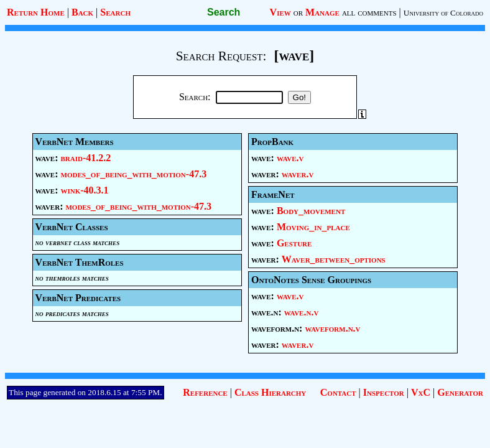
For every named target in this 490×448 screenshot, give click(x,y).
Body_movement (311, 211)
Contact (338, 392)
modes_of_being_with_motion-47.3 (134, 174)
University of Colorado (443, 13)
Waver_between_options (334, 259)
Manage (322, 12)
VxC (421, 392)
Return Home (36, 12)
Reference (205, 392)
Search (115, 12)
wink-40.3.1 (85, 190)
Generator (460, 392)
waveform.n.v (332, 328)
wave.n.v (301, 312)
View (280, 12)
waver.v (298, 174)
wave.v (290, 158)
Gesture (294, 243)
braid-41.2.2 (86, 158)
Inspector (384, 392)
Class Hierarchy (270, 392)
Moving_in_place (313, 227)
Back (82, 12)
